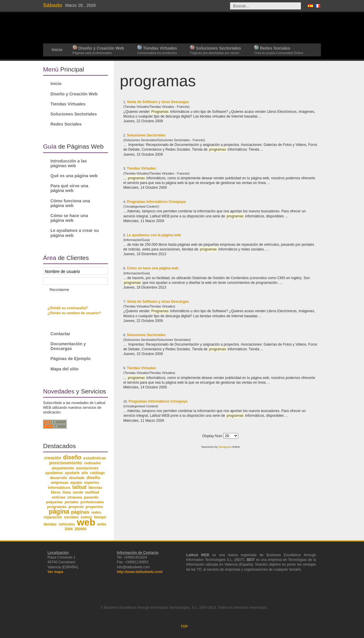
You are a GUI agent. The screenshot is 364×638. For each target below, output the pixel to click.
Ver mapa (55, 572)
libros (56, 492)
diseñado (77, 478)
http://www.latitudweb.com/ (140, 572)
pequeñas (55, 502)
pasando (91, 497)
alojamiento (63, 468)
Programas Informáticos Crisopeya (156, 202)
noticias (59, 497)
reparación (53, 517)
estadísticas (95, 458)
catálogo (97, 473)
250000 (81, 529)
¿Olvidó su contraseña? (68, 308)
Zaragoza (224, 447)
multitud (92, 492)
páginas (80, 512)
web (86, 522)
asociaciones (87, 468)
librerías (95, 488)
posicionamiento (66, 463)
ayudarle (72, 473)
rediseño (92, 463)
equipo (76, 483)
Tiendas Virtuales (141, 168)
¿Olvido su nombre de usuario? (74, 313)
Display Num (213, 436)
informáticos (59, 488)
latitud (79, 487)
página (59, 512)
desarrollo (58, 478)
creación (53, 458)
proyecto (76, 507)
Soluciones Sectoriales (146, 135)
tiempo (100, 517)
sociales (71, 517)
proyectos (94, 507)
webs (102, 524)
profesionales (92, 502)
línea (67, 492)
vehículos (67, 524)
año (85, 473)
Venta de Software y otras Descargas (158, 102)
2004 (69, 529)
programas (57, 507)
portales (72, 502)
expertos (91, 483)
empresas (60, 483)
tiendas (50, 524)
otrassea (74, 497)
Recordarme (59, 290)
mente (78, 492)
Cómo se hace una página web (153, 268)
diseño (72, 457)
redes (96, 512)
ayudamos (54, 473)
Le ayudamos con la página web (154, 235)
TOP (184, 626)
